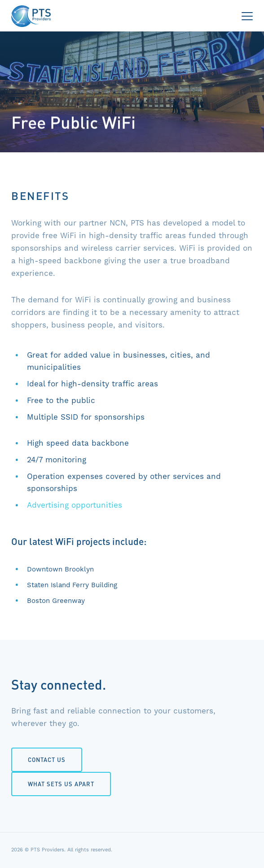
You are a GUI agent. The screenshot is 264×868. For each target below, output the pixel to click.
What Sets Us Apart (61, 784)
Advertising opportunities (75, 505)
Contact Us (47, 759)
